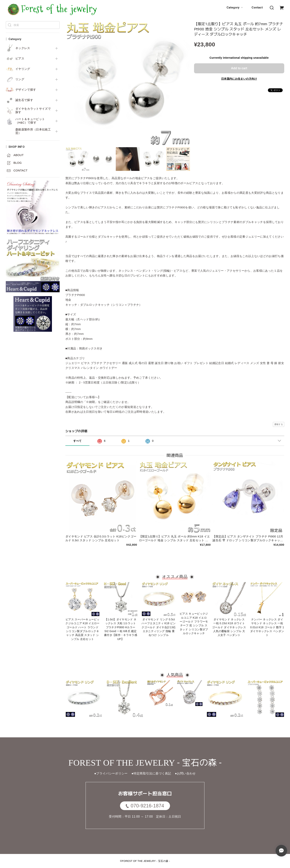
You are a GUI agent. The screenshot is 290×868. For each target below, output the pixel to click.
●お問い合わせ (185, 773)
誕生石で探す (24, 100)
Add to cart (239, 68)
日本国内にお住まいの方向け (239, 79)
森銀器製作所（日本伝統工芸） (33, 131)
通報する (279, 424)
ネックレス (23, 48)
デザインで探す (26, 90)
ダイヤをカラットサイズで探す (33, 110)
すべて (77, 441)
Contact (257, 8)
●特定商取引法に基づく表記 (151, 773)
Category (235, 8)
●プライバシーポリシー (111, 773)
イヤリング (23, 69)
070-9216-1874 (145, 806)
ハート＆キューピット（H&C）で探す (30, 121)
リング (20, 79)
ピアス (20, 58)
